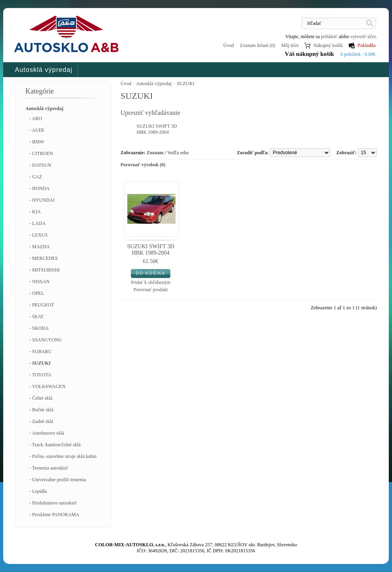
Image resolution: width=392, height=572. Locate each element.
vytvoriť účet (363, 37)
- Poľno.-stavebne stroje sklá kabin (63, 456)
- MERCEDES (44, 258)
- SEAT (37, 317)
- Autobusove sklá (47, 433)
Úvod (229, 45)
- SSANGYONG (46, 340)
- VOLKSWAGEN (47, 386)
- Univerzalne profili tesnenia (58, 480)
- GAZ (36, 177)
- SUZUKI (40, 363)
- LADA (37, 223)
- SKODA (39, 328)
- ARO (36, 118)
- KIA (35, 212)
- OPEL (37, 293)
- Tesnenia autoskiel (49, 468)
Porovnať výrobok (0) (143, 165)
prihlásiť (329, 37)
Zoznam (155, 153)
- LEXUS (39, 235)
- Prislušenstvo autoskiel (53, 503)
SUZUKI (186, 84)
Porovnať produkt (150, 290)
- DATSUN (40, 165)
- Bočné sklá (41, 410)
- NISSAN (39, 282)
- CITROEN (41, 153)
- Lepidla (38, 491)
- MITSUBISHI (45, 270)
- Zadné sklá (41, 421)
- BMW (37, 142)
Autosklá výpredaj (44, 70)
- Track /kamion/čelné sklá (55, 445)
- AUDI (37, 130)
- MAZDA (40, 247)
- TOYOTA (40, 375)
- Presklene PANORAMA (54, 515)
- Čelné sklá (41, 398)
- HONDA (39, 188)
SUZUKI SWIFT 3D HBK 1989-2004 (157, 129)
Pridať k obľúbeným (151, 282)
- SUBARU (41, 351)
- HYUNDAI (42, 200)
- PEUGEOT (42, 305)
